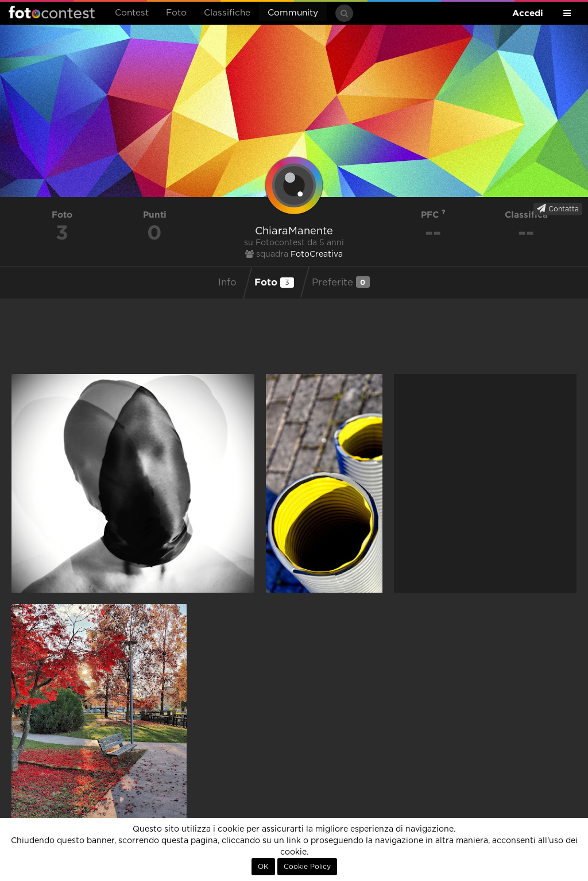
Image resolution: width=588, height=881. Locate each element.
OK (263, 867)
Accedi (528, 13)
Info (227, 283)
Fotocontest (52, 12)
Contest (132, 13)
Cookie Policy (307, 867)
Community (293, 13)
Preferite (341, 282)
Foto (176, 13)
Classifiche (227, 13)
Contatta (558, 208)
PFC (433, 215)
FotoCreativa (317, 254)
